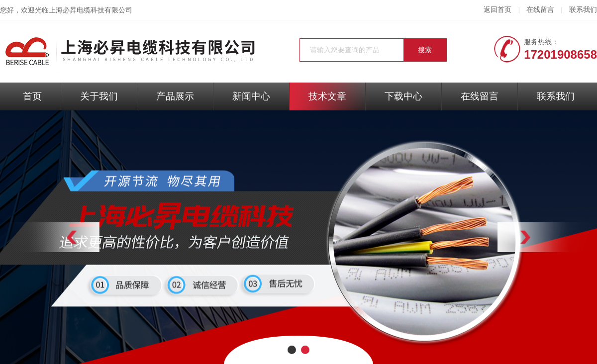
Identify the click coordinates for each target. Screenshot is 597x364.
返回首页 (497, 10)
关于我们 (99, 96)
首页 (32, 96)
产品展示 (175, 96)
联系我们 (583, 10)
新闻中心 (251, 96)
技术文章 (327, 96)
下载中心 (403, 96)
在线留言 (540, 10)
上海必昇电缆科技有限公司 (91, 10)
